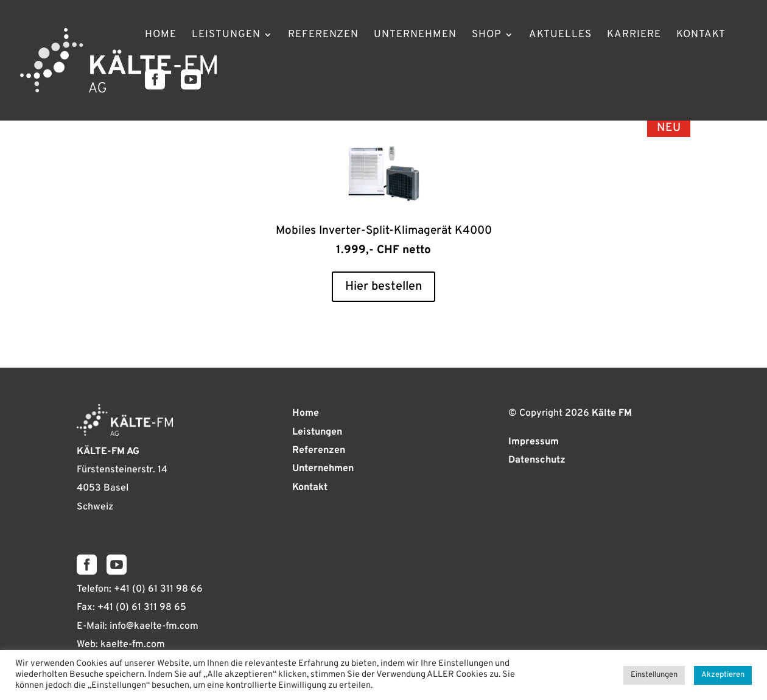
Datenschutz (537, 460)
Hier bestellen (383, 287)
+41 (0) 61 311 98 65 (142, 607)
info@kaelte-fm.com (154, 626)
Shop (487, 36)
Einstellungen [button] (654, 675)
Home (161, 36)
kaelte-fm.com (133, 645)
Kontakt (701, 36)
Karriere (634, 36)
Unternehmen (415, 36)
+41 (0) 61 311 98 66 (158, 589)
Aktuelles (560, 36)
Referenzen (323, 36)
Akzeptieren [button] (723, 675)
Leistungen (226, 36)
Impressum (534, 442)
